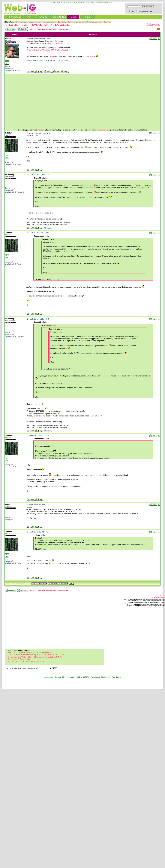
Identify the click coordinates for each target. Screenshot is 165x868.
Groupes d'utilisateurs (49, 22)
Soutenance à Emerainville (19, 659)
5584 (13, 68)
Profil (70, 22)
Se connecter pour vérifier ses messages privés (88, 22)
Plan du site (116, 677)
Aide (16, 22)
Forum (73, 17)
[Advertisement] (73, 102)
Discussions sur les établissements (56, 29)
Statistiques (106, 677)
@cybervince (91, 56)
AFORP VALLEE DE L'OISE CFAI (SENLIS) (26, 661)
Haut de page (48, 677)
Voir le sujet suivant (154, 24)
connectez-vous (103, 130)
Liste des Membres (35, 22)
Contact (58, 677)
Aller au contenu (90, 2)
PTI (29, 17)
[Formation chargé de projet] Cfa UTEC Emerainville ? (30, 652)
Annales (43, 17)
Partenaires (95, 677)
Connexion (107, 22)
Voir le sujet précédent (153, 26)
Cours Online (59, 17)
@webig (52, 56)
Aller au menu (99, 2)
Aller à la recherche (109, 2)
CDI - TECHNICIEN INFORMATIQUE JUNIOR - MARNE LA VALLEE (36, 655)
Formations (15, 17)
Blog (87, 17)
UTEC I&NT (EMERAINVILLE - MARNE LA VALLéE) (38, 25)
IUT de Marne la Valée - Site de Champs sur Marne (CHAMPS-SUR (35, 657)
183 (13, 190)
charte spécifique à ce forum (58, 43)
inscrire (41, 130)
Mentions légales (69, 677)
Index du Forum (36, 29)
